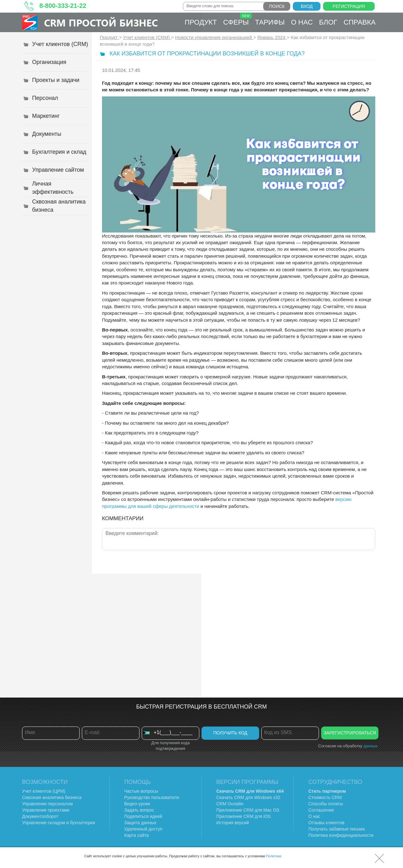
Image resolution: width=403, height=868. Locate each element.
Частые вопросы (141, 791)
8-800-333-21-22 (63, 6)
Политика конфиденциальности (341, 835)
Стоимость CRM (325, 797)
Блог (328, 22)
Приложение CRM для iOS (244, 816)
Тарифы (270, 22)
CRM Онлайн (230, 804)
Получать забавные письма (337, 829)
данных (370, 746)
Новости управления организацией (214, 37)
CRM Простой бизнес (101, 23)
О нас (302, 22)
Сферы (238, 20)
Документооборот (40, 816)
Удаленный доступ (143, 829)
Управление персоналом (47, 804)
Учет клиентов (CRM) (147, 37)
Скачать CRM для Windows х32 (248, 797)
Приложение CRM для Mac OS (248, 810)
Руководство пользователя (152, 797)
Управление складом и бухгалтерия (59, 823)
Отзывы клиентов (326, 823)
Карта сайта (137, 835)
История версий (233, 823)
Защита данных (140, 823)
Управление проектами (46, 810)
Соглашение (321, 810)
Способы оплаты (326, 804)
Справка (360, 22)
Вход (307, 6)
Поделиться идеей (143, 816)
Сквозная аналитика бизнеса (52, 797)
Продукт (201, 22)
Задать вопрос (139, 810)
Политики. (274, 856)
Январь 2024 (272, 37)
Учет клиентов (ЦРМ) (44, 791)
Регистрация (349, 6)
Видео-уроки (137, 804)
